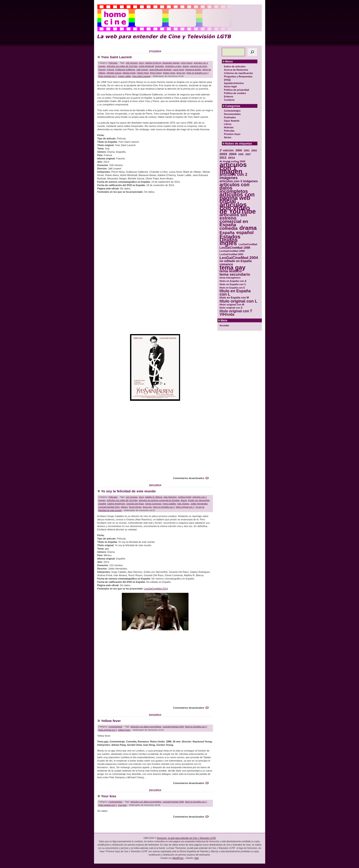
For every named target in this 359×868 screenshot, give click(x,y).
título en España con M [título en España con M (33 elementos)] (234, 298)
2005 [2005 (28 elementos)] (241, 154)
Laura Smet (178, 69)
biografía (159, 66)
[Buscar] (252, 52)
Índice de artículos (235, 66)
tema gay (181, 73)
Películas (229, 131)
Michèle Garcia (114, 73)
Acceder (224, 325)
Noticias (229, 127)
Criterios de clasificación (239, 73)
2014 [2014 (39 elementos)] (231, 158)
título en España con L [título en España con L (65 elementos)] (235, 293)
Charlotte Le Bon (173, 66)
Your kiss (109, 796)
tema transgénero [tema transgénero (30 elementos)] (230, 278)
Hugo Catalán (169, 504)
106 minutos (132, 63)
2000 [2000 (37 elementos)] (239, 150)
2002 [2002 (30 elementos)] (254, 150)
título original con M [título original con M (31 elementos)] (232, 304)
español (102, 504)
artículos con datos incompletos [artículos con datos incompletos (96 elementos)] (235, 188)
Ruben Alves (169, 73)
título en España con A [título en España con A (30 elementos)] (233, 281)
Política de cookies (235, 93)
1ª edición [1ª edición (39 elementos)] (227, 150)
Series (228, 137)
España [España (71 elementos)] (227, 233)
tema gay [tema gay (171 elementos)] (233, 268)
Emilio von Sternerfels (199, 500)
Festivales (230, 117)
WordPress (178, 858)
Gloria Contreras (153, 504)
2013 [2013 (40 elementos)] (223, 158)
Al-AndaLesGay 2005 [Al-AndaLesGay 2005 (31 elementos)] (233, 161)
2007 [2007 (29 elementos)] (248, 154)
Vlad (196, 858)
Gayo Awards (232, 121)
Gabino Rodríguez (116, 504)
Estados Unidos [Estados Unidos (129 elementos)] (230, 238)
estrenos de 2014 (199, 66)
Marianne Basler (193, 69)
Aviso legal (231, 86)
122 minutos (132, 497)
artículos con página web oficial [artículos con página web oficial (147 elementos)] (237, 198)
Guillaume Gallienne (125, 69)
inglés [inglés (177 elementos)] (228, 243)
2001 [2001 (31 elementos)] (247, 150)
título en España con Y (197, 73)
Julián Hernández (199, 504)
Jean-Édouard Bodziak (160, 69)
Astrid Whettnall (146, 66)
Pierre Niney (156, 73)
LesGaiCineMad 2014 (109, 507)
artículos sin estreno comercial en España (159, 500)
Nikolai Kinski (129, 73)
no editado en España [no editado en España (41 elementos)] (236, 261)
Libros (228, 124)
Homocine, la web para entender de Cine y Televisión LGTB (186, 838)
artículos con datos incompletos (146, 727)
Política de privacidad (237, 90)
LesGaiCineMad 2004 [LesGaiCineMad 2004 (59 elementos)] (239, 258)
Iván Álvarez (183, 504)
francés (102, 69)
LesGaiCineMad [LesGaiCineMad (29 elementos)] (248, 244)
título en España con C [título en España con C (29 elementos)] (233, 284)
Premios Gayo (232, 134)
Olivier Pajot (143, 73)
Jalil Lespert (142, 69)
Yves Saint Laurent (116, 57)
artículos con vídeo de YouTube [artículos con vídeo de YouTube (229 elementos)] (238, 208)
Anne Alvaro (186, 63)
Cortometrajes (232, 111)
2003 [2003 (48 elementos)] (223, 154)
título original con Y (108, 76)
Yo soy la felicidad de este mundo (128, 491)
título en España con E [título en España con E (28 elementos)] (232, 288)
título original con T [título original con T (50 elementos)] (236, 311)
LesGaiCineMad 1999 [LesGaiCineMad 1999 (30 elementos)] (232, 251)
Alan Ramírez (170, 497)
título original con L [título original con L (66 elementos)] (239, 301)
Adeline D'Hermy (153, 63)
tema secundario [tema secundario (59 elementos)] (235, 274)
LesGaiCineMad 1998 (173, 802)
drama (186, 66)
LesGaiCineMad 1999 (173, 727)
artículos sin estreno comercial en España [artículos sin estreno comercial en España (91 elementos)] (234, 220)
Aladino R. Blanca (154, 497)
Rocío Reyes (135, 507)
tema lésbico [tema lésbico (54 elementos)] (231, 271)
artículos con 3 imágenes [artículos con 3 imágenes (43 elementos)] (239, 181)
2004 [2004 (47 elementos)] (233, 154)
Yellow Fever (124, 730)
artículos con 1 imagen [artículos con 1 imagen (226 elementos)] (233, 168)
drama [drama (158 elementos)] (248, 228)
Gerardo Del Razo (135, 504)
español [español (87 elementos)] (245, 232)
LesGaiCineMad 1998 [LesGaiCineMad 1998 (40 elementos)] (235, 248)
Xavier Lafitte (124, 76)
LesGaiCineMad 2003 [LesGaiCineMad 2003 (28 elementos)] (232, 254)
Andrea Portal (185, 497)
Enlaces (229, 96)
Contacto (229, 100)
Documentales (232, 114)
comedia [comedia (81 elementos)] (229, 228)
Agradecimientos (234, 83)
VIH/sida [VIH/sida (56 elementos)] (227, 314)
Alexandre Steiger (171, 63)
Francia (110, 69)
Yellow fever (111, 721)
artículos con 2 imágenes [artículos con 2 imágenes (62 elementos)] (234, 176)
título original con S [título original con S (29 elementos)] (231, 308)
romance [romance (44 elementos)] (226, 264)
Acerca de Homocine (236, 70)
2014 (141, 63)
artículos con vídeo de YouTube (122, 66)
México (124, 507)
